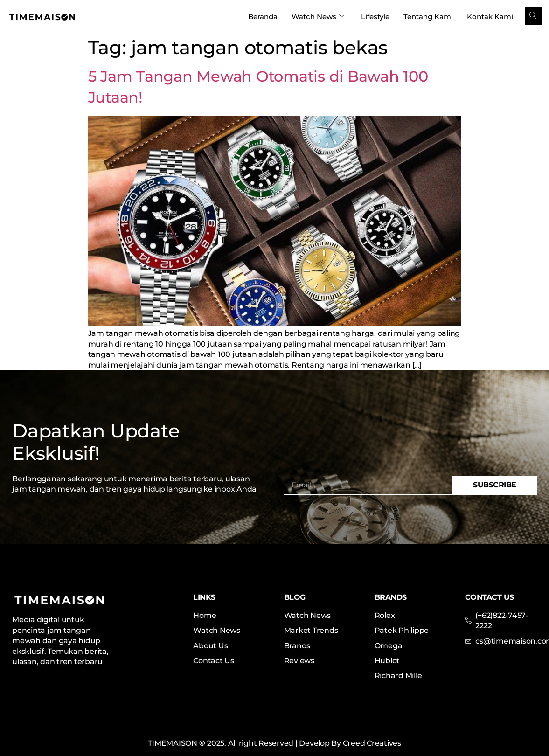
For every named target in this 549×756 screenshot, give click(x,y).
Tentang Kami (428, 17)
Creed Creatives (372, 743)
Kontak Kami (490, 17)
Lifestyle (375, 17)
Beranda (263, 17)
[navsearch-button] (533, 16)
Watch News (318, 17)
